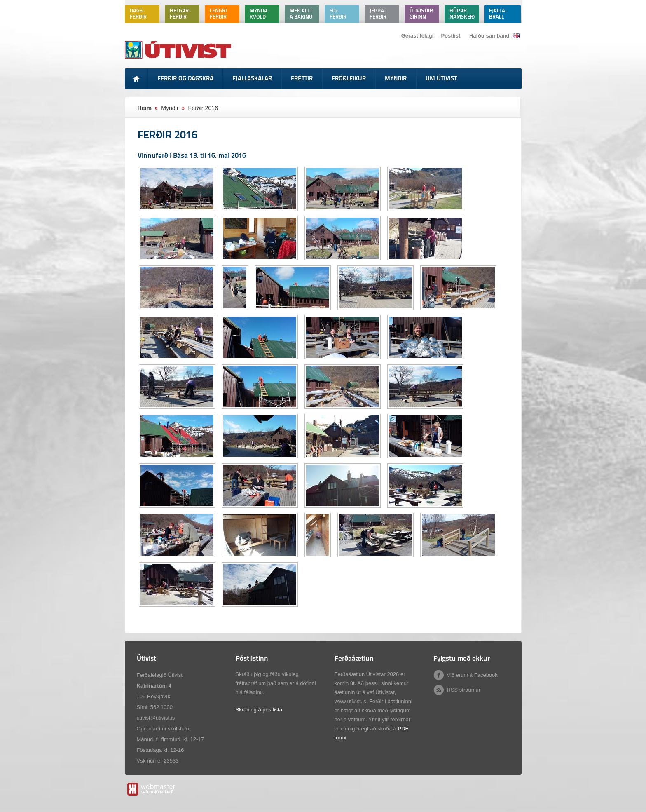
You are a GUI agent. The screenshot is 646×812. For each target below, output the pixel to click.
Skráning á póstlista (259, 710)
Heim (145, 108)
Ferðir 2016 (203, 108)
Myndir (170, 108)
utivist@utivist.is (156, 718)
